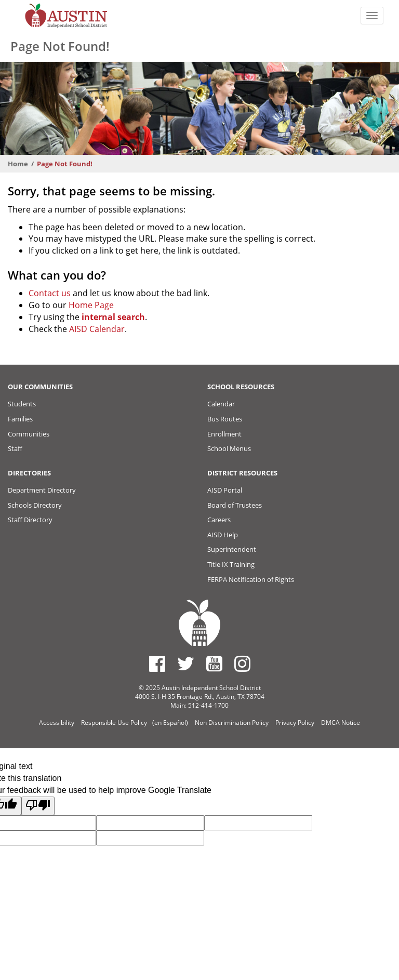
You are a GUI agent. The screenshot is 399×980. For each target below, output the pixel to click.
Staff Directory (30, 520)
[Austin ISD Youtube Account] (214, 664)
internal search (113, 317)
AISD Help (223, 535)
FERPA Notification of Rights (251, 579)
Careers (219, 520)
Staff (15, 448)
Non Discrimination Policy (232, 723)
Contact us (50, 293)
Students (22, 404)
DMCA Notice (341, 723)
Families (20, 419)
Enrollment (224, 434)
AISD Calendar (97, 329)
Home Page (91, 305)
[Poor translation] (38, 806)
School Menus (229, 448)
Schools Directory (35, 505)
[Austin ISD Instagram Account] (242, 664)
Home (18, 164)
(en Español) (170, 723)
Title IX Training (231, 564)
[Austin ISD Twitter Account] (186, 664)
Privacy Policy (295, 723)
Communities (29, 434)
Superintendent (232, 549)
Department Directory (42, 490)
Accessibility (57, 723)
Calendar (221, 404)
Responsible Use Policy (114, 723)
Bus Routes (225, 419)
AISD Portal (225, 490)
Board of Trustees (235, 505)
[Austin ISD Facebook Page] (157, 664)
